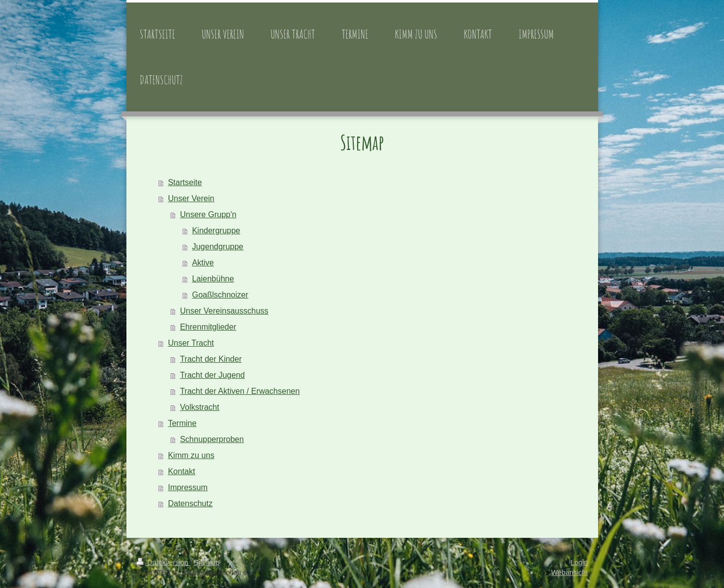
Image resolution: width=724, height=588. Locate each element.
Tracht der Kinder (211, 359)
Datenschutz (190, 503)
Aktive (203, 263)
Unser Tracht (191, 343)
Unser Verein (191, 198)
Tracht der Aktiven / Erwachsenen (240, 391)
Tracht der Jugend (212, 375)
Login (579, 562)
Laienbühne (213, 279)
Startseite (185, 182)
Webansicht (570, 572)
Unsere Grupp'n (208, 214)
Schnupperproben (212, 439)
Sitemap (207, 562)
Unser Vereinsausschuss (224, 311)
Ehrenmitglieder (208, 327)
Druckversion (163, 562)
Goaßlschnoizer (220, 295)
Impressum (188, 487)
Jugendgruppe (218, 247)
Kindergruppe (216, 231)
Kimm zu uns (191, 455)
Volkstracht (200, 407)
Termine (182, 423)
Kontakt (182, 471)
